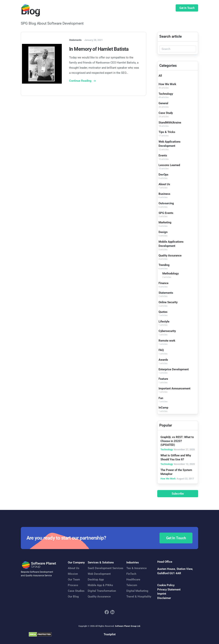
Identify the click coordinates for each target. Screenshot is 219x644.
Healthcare (133, 580)
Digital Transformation (102, 591)
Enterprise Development (174, 369)
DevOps (163, 175)
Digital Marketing (137, 591)
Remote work (167, 341)
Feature (163, 379)
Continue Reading (81, 81)
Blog (166, 8)
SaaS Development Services (106, 568)
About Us (164, 184)
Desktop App (96, 580)
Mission (73, 574)
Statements (166, 293)
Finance (163, 283)
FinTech (131, 574)
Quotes (163, 312)
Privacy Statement (169, 590)
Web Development (99, 574)
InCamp (163, 408)
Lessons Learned (169, 165)
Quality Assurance (170, 256)
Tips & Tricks (167, 132)
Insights (154, 8)
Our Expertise (99, 8)
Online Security (168, 302)
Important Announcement (174, 388)
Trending (164, 265)
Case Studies (120, 8)
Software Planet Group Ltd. (128, 626)
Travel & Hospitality (139, 597)
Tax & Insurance (136, 568)
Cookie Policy (166, 585)
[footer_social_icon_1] (107, 612)
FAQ (161, 350)
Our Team (74, 580)
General (163, 103)
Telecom (132, 585)
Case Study (166, 113)
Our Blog (73, 597)
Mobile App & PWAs (100, 585)
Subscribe (178, 494)
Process (73, 585)
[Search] (178, 49)
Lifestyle (164, 322)
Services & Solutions (101, 562)
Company (139, 8)
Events (163, 155)
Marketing (165, 222)
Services (81, 8)
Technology (166, 94)
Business (164, 194)
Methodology (171, 273)
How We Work (167, 84)
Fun (161, 398)
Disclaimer (164, 598)
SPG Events (166, 213)
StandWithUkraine (170, 123)
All (160, 76)
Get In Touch (187, 8)
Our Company (76, 562)
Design (163, 232)
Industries (133, 562)
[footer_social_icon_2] (112, 612)
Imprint (162, 594)
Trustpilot (110, 634)
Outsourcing (166, 203)
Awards (163, 360)
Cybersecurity (167, 331)
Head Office (165, 562)
